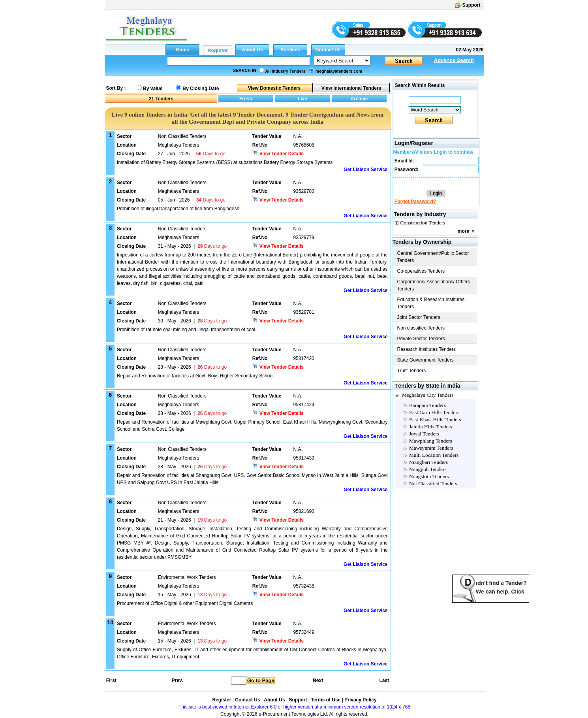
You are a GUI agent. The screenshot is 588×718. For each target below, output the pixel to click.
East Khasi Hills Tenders (435, 419)
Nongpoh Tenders (428, 469)
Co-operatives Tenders (421, 271)
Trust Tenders (412, 371)
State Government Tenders (426, 360)
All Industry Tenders (286, 71)
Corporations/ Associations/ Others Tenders (434, 285)
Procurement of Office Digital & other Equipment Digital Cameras (185, 603)
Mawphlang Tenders (431, 441)
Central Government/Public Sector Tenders (433, 257)
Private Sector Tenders (421, 339)
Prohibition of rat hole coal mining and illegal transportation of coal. (187, 330)
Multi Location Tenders (434, 455)
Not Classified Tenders (433, 483)
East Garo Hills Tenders (434, 412)
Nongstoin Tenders (429, 476)
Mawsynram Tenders (431, 448)
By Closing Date (201, 89)
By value (153, 89)
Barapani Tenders (427, 405)
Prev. (177, 680)
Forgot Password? (415, 202)
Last (384, 680)
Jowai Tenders (424, 434)
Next (318, 680)
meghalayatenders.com (339, 71)
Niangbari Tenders (428, 462)
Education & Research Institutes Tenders (431, 303)
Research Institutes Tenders (427, 349)
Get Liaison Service (365, 170)
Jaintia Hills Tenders (431, 427)
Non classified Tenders (421, 328)
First (111, 680)
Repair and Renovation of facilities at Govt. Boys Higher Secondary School (195, 376)
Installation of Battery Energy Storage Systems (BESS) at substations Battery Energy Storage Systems (225, 162)
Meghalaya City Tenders (428, 395)
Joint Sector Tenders (419, 317)
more (463, 231)
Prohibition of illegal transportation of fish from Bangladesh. (179, 209)
